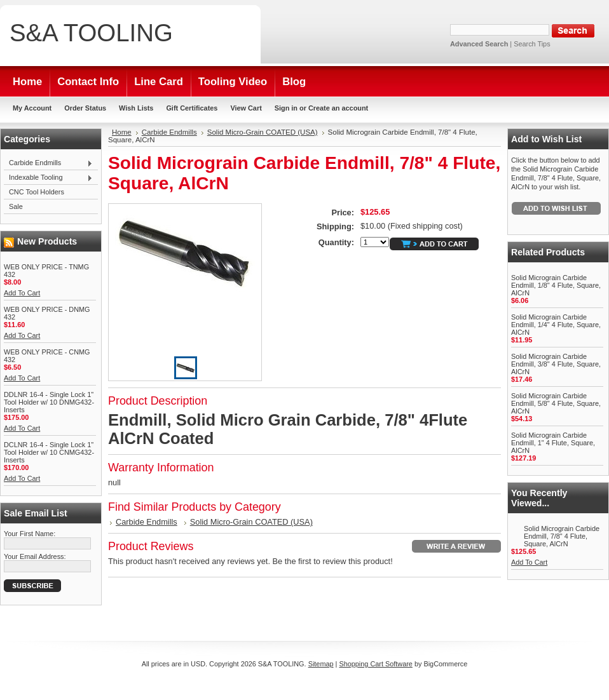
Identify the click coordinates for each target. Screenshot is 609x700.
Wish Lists (136, 108)
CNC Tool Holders (37, 192)
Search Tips (532, 44)
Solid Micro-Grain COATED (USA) (263, 132)
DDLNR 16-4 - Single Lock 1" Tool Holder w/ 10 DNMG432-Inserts (49, 402)
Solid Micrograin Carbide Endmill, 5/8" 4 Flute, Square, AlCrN (556, 403)
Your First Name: (30, 534)
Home (122, 132)
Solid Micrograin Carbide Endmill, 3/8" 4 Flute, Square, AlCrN (556, 364)
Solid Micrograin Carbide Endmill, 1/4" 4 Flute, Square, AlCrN (556, 325)
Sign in (286, 108)
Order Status (85, 108)
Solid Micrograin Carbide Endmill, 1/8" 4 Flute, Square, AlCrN (556, 285)
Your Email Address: (35, 556)
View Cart (246, 108)
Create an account (338, 108)
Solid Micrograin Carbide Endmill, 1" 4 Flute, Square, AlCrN (553, 443)
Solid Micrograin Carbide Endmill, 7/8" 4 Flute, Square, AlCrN (562, 536)
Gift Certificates (192, 108)
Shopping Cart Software (375, 664)
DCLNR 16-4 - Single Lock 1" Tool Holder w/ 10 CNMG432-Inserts (49, 452)
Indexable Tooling (48, 178)
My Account (32, 108)
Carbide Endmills (48, 163)
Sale (16, 206)
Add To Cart (22, 293)
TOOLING (91, 33)
